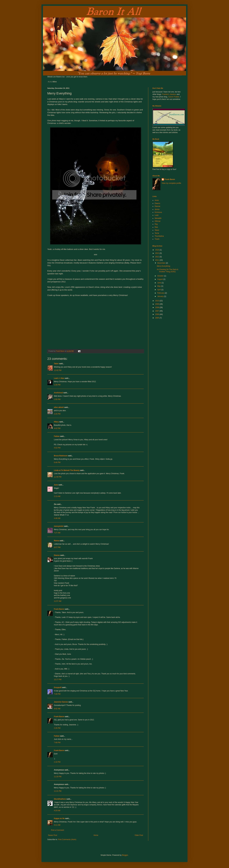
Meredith (158, 218)
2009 (157, 304)
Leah (157, 215)
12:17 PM (58, 680)
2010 (157, 301)
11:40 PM (58, 477)
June (56, 485)
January (161, 296)
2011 (157, 260)
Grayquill (58, 687)
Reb (156, 227)
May (159, 286)
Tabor (56, 364)
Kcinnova (158, 212)
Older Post (139, 835)
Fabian (57, 436)
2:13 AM (57, 496)
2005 (157, 318)
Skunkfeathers (60, 799)
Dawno (157, 203)
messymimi (59, 526)
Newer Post (53, 835)
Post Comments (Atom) (67, 839)
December (162, 263)
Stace (157, 230)
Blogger (125, 855)
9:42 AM (57, 709)
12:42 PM (58, 370)
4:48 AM (57, 518)
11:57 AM (58, 601)
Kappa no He (59, 818)
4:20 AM (57, 811)
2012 (157, 257)
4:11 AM (57, 825)
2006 (157, 314)
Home (96, 835)
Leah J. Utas (59, 378)
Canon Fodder (174, 97)
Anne (157, 200)
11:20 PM (58, 777)
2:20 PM (57, 414)
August (160, 279)
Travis (157, 239)
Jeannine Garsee (61, 702)
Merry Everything (163, 266)
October (161, 276)
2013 (157, 253)
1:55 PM (57, 399)
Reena (57, 541)
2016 (157, 250)
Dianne (57, 555)
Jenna (157, 209)
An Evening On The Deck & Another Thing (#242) (168, 270)
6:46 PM (57, 462)
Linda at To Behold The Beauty (67, 470)
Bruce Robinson (61, 456)
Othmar (158, 221)
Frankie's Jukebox (169, 94)
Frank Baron (59, 609)
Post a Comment (57, 830)
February (161, 293)
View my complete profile (171, 183)
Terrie (157, 233)
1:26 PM (57, 385)
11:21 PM (58, 791)
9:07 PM (57, 547)
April (159, 290)
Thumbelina (159, 236)
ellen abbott (59, 407)
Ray (156, 224)
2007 (157, 311)
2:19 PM (57, 762)
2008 (157, 307)
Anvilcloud (58, 393)
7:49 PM (57, 694)
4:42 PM (57, 428)
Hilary (56, 422)
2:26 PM (57, 728)
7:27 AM (57, 533)
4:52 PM (57, 448)
